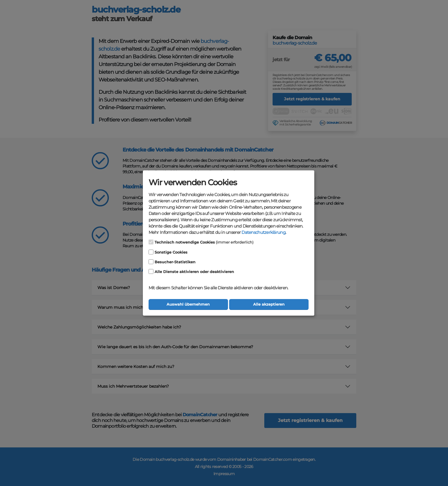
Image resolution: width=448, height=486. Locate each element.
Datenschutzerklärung (263, 232)
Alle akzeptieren (269, 304)
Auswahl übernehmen (188, 304)
